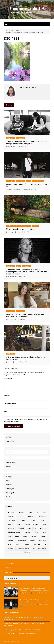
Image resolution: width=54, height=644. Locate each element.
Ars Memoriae (10, 226)
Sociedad (35, 181)
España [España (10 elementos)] (44, 524)
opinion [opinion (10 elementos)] (25, 536)
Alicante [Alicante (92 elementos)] (21, 512)
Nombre (7, 396)
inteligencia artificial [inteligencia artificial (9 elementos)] (14, 532)
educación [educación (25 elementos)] (11, 524)
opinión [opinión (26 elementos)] (34, 536)
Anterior (9, 105)
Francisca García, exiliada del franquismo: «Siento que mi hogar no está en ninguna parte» (26, 143)
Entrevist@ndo (20, 138)
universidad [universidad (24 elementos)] (11, 548)
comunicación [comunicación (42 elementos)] (29, 516)
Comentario (8, 379)
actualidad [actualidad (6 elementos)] (11, 512)
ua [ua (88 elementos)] (45, 544)
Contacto (8, 467)
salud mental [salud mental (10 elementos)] (43, 540)
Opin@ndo (35, 226)
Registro (8, 437)
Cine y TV (9, 481)
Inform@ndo (9, 477)
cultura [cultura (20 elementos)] (33, 520)
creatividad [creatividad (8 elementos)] (12, 520)
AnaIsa (9, 362)
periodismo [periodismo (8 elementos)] (43, 536)
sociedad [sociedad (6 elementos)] (26, 544)
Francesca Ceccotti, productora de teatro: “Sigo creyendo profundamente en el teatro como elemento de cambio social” (26, 272)
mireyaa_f (10, 232)
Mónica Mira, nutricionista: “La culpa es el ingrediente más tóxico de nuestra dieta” (26, 315)
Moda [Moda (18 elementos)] (36, 532)
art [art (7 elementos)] (38, 512)
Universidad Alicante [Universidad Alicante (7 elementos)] (24, 548)
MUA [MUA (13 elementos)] (44, 532)
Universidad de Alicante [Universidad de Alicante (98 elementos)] (40, 548)
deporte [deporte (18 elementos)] (43, 520)
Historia (28, 181)
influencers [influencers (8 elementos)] (43, 528)
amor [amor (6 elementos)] (30, 512)
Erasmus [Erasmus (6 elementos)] (36, 524)
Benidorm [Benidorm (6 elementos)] (11, 516)
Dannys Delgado (9, 630)
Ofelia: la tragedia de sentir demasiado (20, 229)
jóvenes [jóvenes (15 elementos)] (27, 532)
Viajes (42, 181)
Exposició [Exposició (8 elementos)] (21, 528)
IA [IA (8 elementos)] (36, 528)
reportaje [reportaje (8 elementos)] (33, 540)
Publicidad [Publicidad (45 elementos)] (11, 540)
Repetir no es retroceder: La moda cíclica (29, 630)
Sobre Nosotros (11, 463)
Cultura (18, 266)
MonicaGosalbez (11, 319)
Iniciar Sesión (10, 441)
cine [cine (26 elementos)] (19, 516)
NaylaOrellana (10, 147)
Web (5, 411)
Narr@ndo (9, 485)
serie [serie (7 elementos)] (10, 544)
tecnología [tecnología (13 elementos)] (37, 544)
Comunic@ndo (10, 138)
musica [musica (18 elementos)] (17, 536)
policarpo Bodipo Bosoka (13, 189)
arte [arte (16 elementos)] (45, 512)
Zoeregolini (10, 277)
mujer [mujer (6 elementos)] (9, 536)
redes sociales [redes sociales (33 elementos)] (22, 540)
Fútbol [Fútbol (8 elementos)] (29, 528)
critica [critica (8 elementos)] (23, 520)
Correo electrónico (10, 404)
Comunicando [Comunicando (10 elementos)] (42, 516)
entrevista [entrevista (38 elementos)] (27, 524)
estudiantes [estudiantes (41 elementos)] (11, 528)
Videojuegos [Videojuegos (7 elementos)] (27, 552)
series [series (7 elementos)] (17, 544)
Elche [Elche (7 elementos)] (19, 524)
